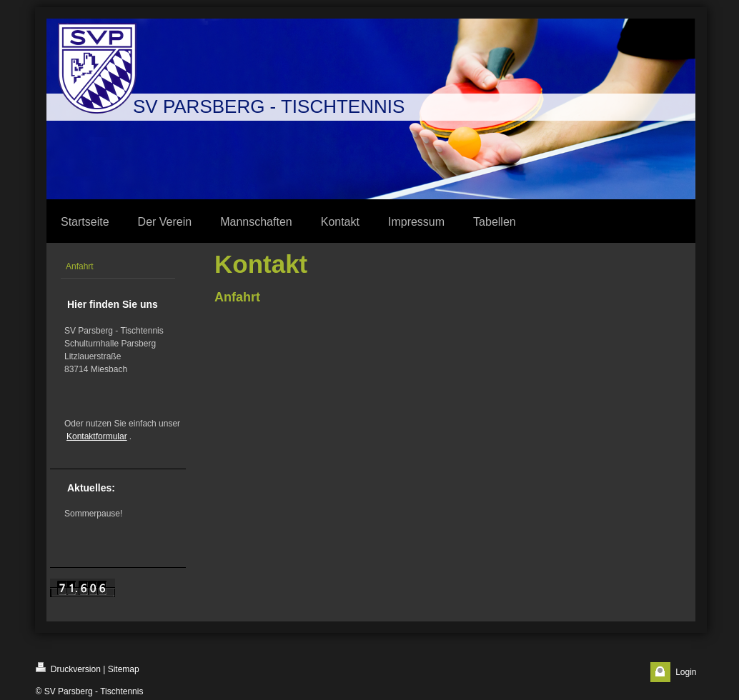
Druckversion (68, 668)
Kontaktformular (97, 436)
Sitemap (124, 669)
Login (686, 672)
